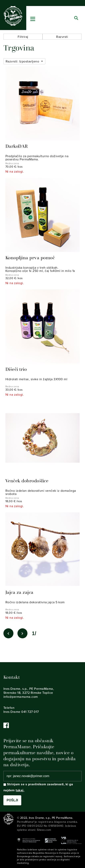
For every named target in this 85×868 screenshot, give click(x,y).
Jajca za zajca (19, 592)
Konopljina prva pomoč (30, 258)
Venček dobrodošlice (27, 481)
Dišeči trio (16, 369)
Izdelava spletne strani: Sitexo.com (47, 828)
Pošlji (12, 800)
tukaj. (20, 790)
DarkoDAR (17, 146)
